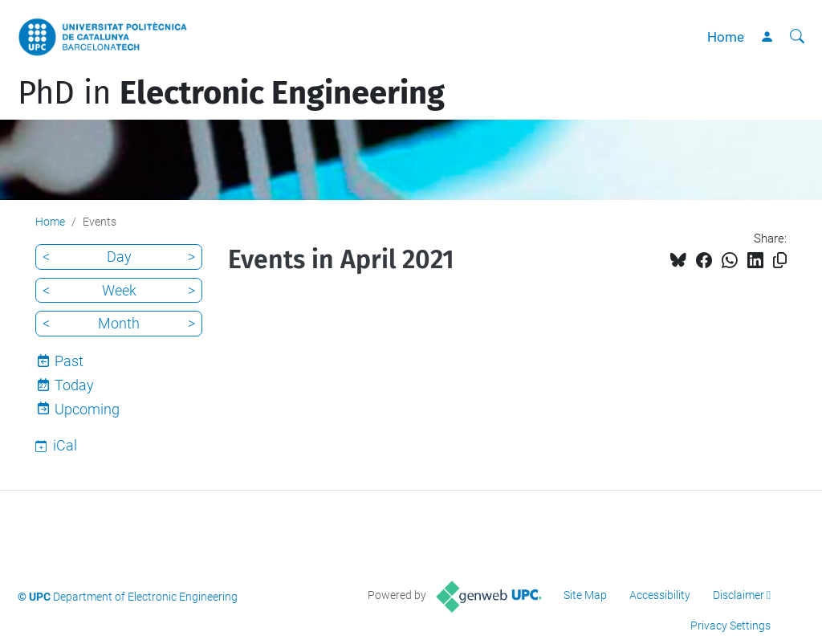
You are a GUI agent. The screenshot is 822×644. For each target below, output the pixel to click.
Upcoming (87, 409)
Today (74, 385)
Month (119, 323)
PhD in (231, 93)
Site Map (585, 595)
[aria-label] (797, 37)
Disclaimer (739, 595)
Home (726, 37)
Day (119, 257)
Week (119, 290)
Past (69, 361)
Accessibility (660, 595)
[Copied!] (780, 261)
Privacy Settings (730, 626)
